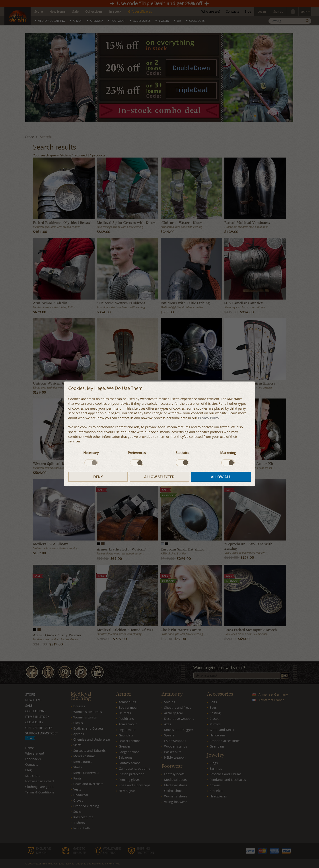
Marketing (228, 453)
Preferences (137, 453)
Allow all (221, 477)
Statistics (182, 453)
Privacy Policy (208, 418)
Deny (98, 477)
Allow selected (159, 477)
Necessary (91, 453)
